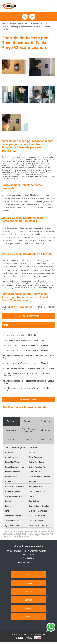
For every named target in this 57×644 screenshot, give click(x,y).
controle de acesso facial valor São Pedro (19, 335)
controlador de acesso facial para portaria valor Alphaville (26, 363)
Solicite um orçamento (28, 316)
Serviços (29, 600)
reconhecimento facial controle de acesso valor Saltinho (25, 346)
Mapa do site (28, 617)
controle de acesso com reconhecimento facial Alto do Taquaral (28, 368)
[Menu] (52, 6)
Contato (29, 608)
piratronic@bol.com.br (28, 563)
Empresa (28, 583)
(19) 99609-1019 (18, 307)
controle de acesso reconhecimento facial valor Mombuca (26, 351)
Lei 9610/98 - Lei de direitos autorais (17, 536)
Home (28, 575)
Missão (28, 591)
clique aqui (32, 307)
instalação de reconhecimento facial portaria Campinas (25, 340)
